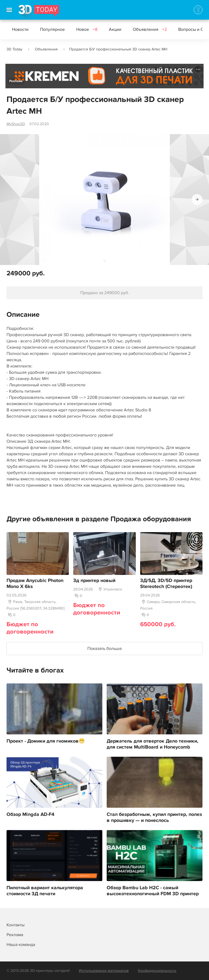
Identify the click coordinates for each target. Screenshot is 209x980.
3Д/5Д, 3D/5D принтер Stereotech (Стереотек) (166, 584)
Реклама (16, 81)
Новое (87, 29)
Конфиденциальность (157, 971)
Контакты (16, 925)
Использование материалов (104, 971)
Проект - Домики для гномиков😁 (46, 741)
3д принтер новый (94, 581)
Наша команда (21, 945)
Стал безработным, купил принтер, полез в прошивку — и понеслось (154, 818)
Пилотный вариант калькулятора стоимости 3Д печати (45, 891)
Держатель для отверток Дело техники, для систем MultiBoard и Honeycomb (153, 744)
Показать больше (105, 649)
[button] (197, 200)
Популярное (52, 29)
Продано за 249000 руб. (105, 293)
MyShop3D (16, 124)
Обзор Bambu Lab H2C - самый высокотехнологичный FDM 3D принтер (153, 891)
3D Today (14, 49)
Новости (20, 29)
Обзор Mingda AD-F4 (30, 815)
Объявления (150, 29)
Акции (115, 29)
